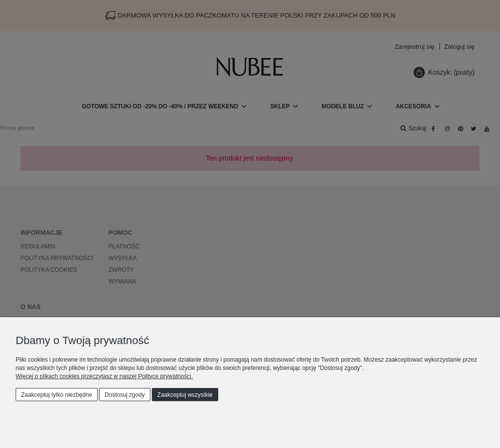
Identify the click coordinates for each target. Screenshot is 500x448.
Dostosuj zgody (125, 395)
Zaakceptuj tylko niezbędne (56, 395)
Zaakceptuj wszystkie (185, 395)
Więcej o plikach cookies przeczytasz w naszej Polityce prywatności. (104, 376)
